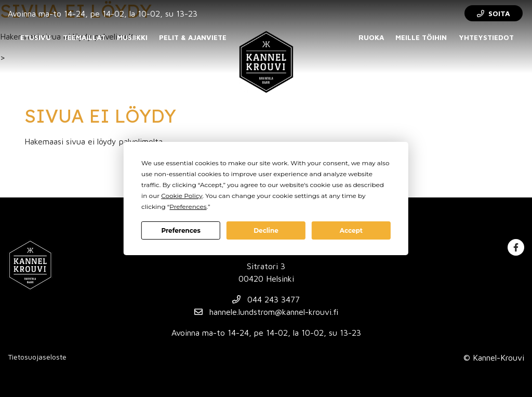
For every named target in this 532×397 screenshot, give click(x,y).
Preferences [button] (188, 207)
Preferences (181, 230)
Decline (266, 230)
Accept (351, 230)
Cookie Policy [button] (182, 196)
